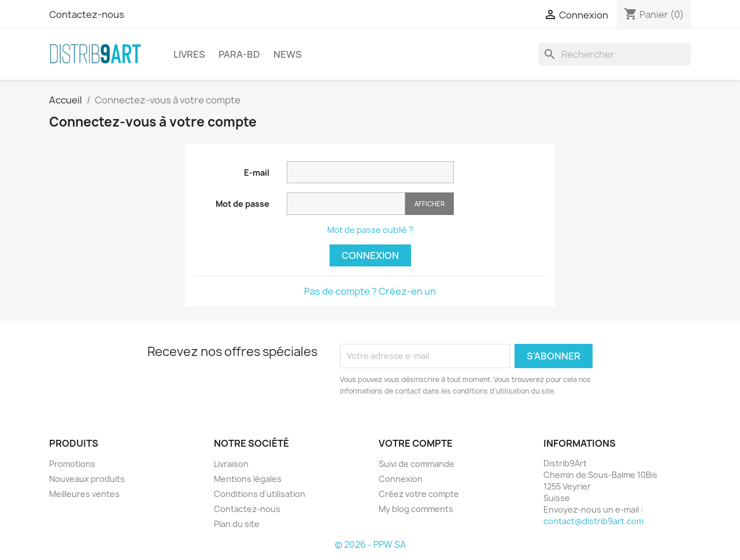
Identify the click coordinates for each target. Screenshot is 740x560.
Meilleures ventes (84, 494)
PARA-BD (239, 54)
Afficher (430, 204)
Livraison (231, 464)
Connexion (370, 255)
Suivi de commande (417, 464)
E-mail (257, 173)
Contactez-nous (87, 14)
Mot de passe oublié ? (370, 230)
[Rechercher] (615, 54)
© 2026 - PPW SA (370, 545)
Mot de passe (243, 204)
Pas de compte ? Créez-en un (370, 291)
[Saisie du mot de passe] (346, 204)
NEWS (288, 54)
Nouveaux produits (87, 479)
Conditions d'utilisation (260, 494)
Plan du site (237, 524)
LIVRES (189, 54)
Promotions (72, 464)
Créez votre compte (419, 494)
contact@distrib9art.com (593, 521)
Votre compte (416, 443)
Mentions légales (248, 479)
